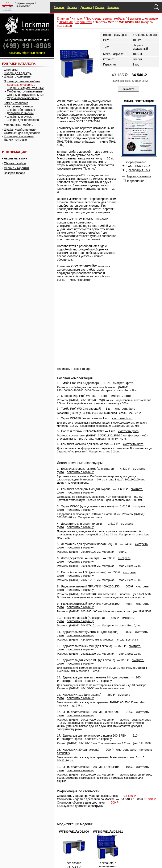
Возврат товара (15, 173)
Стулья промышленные (23, 98)
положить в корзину (80, 472)
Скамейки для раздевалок (22, 133)
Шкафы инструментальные (25, 88)
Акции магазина (16, 158)
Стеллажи (11, 70)
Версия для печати (139, 176)
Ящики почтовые (15, 140)
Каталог (72, 7)
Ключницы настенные (19, 136)
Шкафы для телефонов (23, 120)
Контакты (113, 7)
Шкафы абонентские (21, 110)
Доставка (86, 7)
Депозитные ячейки (20, 113)
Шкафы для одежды (18, 73)
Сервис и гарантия (17, 168)
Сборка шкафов (15, 163)
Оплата (100, 7)
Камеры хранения (16, 103)
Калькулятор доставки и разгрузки (80, 806)
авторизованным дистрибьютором (80, 270)
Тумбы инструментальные (25, 91)
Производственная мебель (22, 81)
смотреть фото (123, 383)
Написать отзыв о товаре (74, 369)
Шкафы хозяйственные (20, 130)
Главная (59, 7)
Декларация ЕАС (138, 170)
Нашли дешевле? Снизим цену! (129, 81)
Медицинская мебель (18, 125)
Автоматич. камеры (20, 106)
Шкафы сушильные (17, 76)
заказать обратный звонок (27, 53)
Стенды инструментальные (26, 95)
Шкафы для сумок (19, 116)
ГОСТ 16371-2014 (139, 166)
